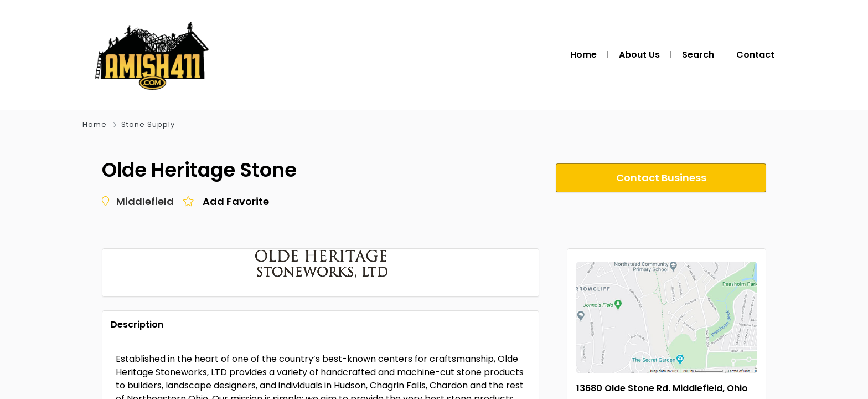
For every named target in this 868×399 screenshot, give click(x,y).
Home (95, 124)
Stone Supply (148, 124)
